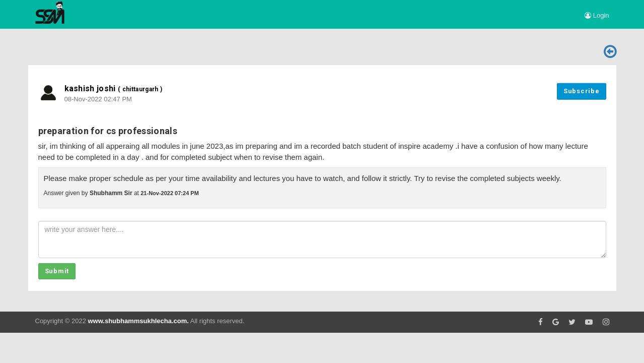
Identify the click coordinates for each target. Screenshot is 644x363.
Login (597, 15)
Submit (57, 271)
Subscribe (582, 91)
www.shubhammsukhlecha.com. (138, 321)
